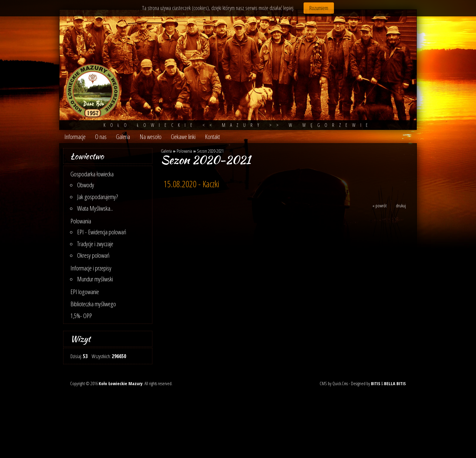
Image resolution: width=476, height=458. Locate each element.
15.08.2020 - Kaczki (191, 184)
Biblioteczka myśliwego (93, 304)
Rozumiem (319, 8)
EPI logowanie (85, 292)
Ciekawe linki (183, 137)
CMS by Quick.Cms (334, 383)
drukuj (401, 205)
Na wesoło (151, 137)
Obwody (86, 185)
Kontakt (212, 137)
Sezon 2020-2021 (210, 151)
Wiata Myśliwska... (95, 208)
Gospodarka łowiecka (92, 174)
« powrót (379, 205)
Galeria (123, 137)
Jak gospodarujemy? (98, 197)
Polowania (81, 221)
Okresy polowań (93, 255)
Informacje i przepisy (91, 268)
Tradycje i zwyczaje (95, 244)
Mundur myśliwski (95, 279)
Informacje (75, 137)
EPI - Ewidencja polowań (102, 232)
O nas (101, 137)
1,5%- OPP (81, 316)
